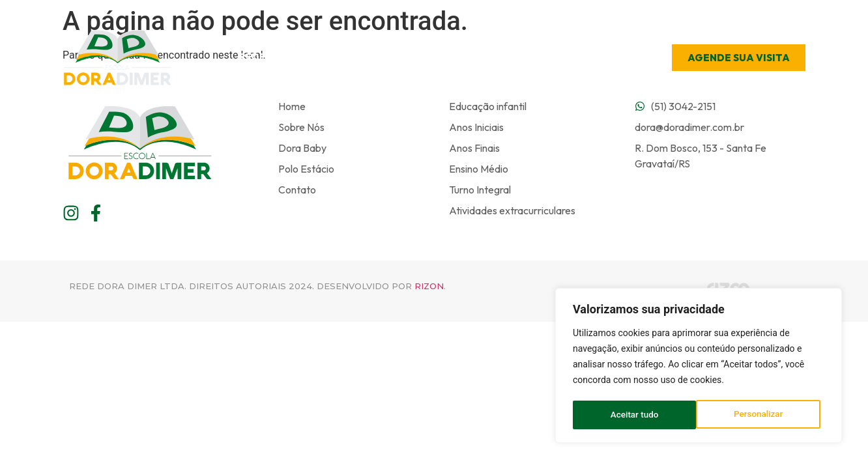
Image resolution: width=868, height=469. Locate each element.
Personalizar (635, 415)
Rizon (429, 286)
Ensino (448, 57)
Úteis (513, 57)
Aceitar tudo (763, 415)
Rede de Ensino (283, 57)
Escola (376, 57)
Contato (582, 57)
